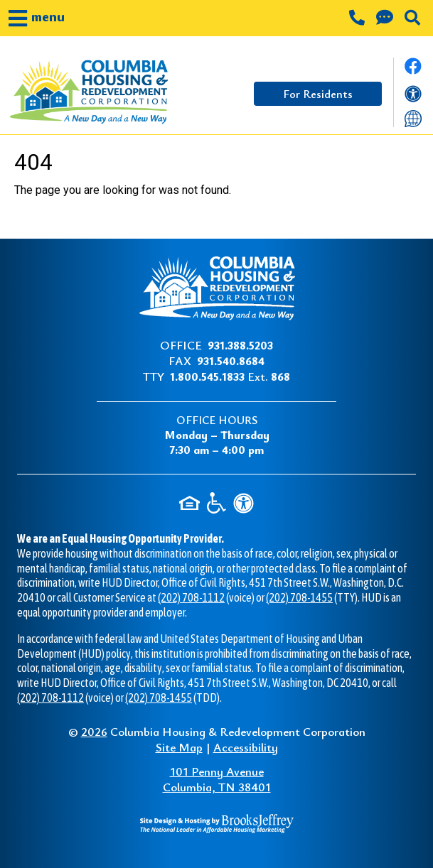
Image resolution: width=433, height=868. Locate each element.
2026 (94, 731)
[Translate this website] (413, 118)
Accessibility (246, 747)
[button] (37, 18)
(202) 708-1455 (299, 597)
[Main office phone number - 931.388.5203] (358, 19)
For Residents (318, 94)
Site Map (179, 747)
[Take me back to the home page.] (88, 92)
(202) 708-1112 (191, 597)
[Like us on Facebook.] (413, 70)
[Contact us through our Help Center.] (386, 19)
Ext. (230, 376)
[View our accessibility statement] (413, 96)
